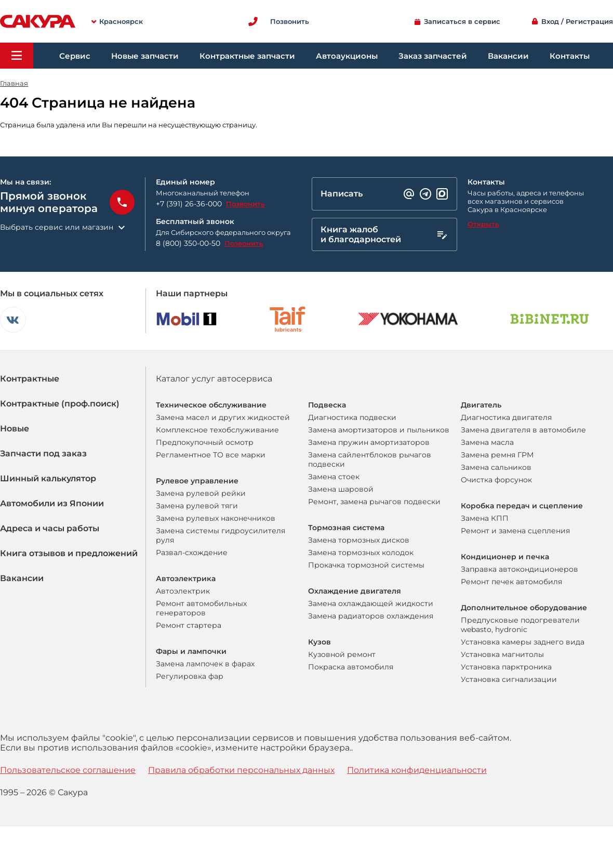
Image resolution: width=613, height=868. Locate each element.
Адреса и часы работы (50, 528)
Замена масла (487, 442)
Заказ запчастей (433, 56)
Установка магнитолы (502, 654)
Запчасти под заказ (43, 453)
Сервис (75, 56)
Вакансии (508, 56)
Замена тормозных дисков (359, 540)
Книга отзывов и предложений (69, 553)
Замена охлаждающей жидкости (371, 603)
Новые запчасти (145, 56)
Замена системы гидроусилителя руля (221, 535)
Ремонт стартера (189, 625)
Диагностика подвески (352, 417)
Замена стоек (334, 477)
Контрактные (30, 379)
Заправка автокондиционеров (519, 569)
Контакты (570, 56)
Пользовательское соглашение (68, 770)
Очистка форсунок (496, 480)
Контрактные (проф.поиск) (60, 404)
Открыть (483, 224)
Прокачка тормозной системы (366, 565)
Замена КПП (485, 518)
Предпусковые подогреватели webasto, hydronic (520, 625)
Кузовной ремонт (342, 654)
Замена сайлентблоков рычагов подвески (370, 459)
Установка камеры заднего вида (523, 642)
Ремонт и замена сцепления (515, 531)
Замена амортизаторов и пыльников (379, 430)
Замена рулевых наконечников (216, 518)
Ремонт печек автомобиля (511, 582)
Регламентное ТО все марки (211, 455)
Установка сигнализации (509, 679)
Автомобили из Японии (52, 503)
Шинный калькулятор (48, 478)
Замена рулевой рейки (201, 493)
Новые (15, 429)
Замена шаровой (341, 489)
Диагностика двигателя (506, 417)
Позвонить (245, 204)
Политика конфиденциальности (417, 770)
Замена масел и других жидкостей (223, 417)
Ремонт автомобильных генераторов (201, 608)
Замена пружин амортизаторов (369, 442)
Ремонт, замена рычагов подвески (374, 502)
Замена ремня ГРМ (497, 455)
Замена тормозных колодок (361, 553)
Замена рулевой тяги (197, 506)
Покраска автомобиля (351, 667)
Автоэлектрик (183, 591)
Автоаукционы (347, 56)
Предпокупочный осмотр (205, 442)
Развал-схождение (192, 553)
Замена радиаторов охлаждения (371, 616)
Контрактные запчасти (247, 56)
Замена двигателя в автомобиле (523, 430)
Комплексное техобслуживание (217, 430)
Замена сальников (496, 467)
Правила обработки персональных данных (241, 770)
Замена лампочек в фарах (205, 664)
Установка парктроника (506, 667)
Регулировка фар (190, 676)
